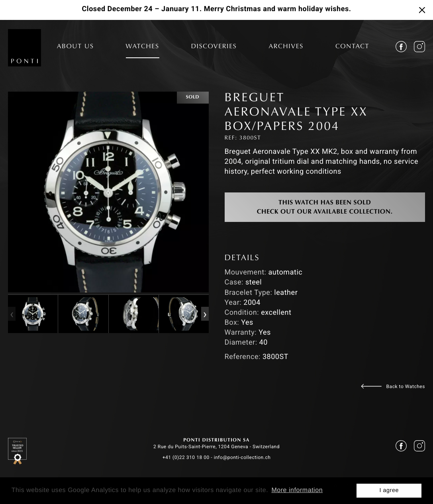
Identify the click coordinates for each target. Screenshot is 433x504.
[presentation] (12, 314)
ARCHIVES (286, 47)
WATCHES (143, 47)
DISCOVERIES (214, 47)
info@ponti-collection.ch (242, 457)
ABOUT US (75, 47)
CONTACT (352, 47)
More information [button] (297, 490)
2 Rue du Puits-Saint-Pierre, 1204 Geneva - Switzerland (216, 447)
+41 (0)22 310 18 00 (186, 457)
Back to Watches (406, 386)
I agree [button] (389, 490)
